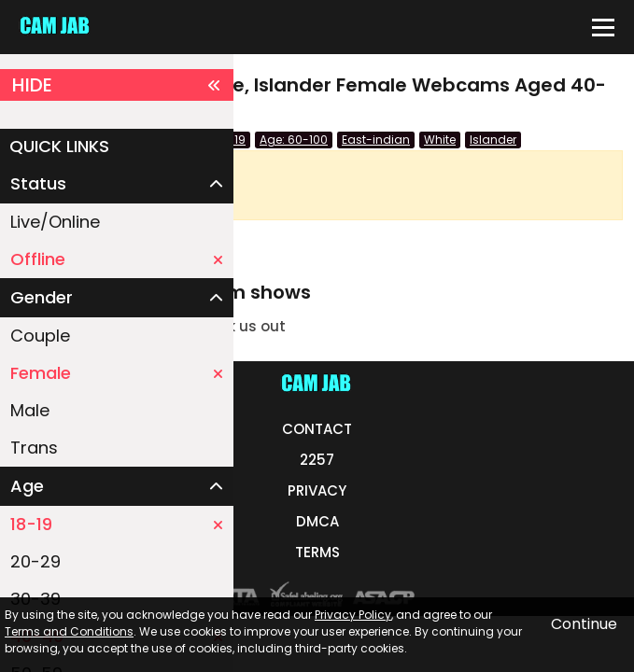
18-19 (117, 524)
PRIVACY (317, 490)
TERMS (317, 552)
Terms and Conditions (69, 631)
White (440, 140)
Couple (40, 336)
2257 (317, 460)
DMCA (317, 521)
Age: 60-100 (294, 140)
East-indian (376, 140)
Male (30, 410)
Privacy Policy (353, 615)
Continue (584, 624)
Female (117, 373)
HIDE (117, 85)
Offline (117, 259)
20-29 (35, 561)
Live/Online (55, 222)
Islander (493, 140)
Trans (34, 448)
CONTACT (317, 429)
